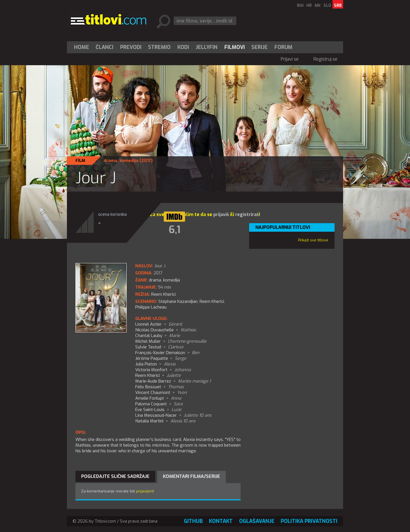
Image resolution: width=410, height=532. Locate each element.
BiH (300, 6)
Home (82, 47)
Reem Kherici (212, 301)
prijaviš (221, 214)
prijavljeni (145, 491)
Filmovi (235, 47)
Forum (283, 47)
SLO (327, 6)
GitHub (193, 521)
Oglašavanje (257, 521)
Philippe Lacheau (151, 307)
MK (318, 6)
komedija (129, 161)
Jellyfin (207, 47)
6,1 (175, 230)
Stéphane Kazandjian (178, 301)
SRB (338, 6)
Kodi (183, 47)
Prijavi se (290, 59)
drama (110, 161)
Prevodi (131, 47)
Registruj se (325, 59)
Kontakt (221, 521)
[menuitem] (83, 47)
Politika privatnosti (309, 521)
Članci (104, 47)
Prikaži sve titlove (313, 240)
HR (309, 6)
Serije (260, 47)
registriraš (247, 214)
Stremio (159, 47)
